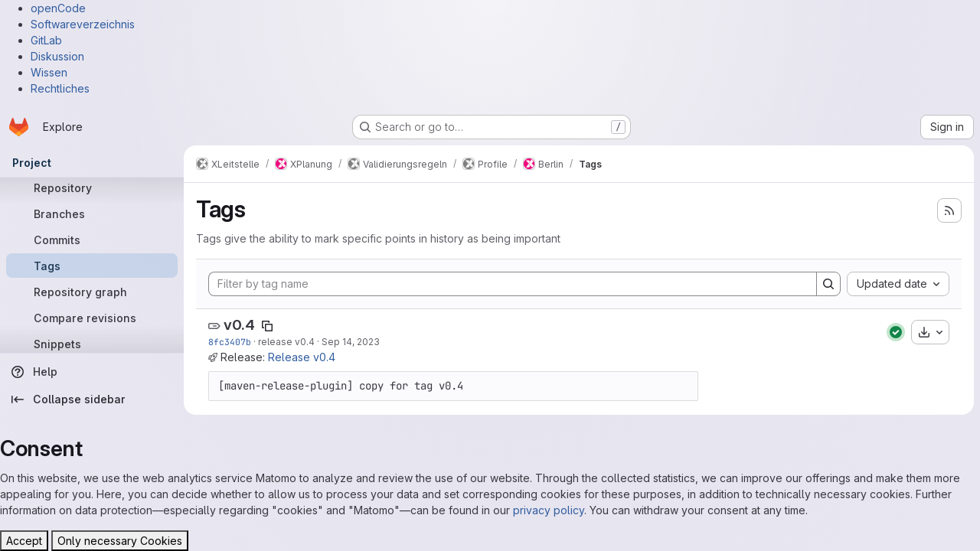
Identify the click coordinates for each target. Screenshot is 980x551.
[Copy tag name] (267, 326)
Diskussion (57, 56)
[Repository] (92, 187)
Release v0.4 (302, 357)
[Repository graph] (92, 292)
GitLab (46, 40)
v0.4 (239, 325)
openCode (58, 8)
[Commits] (92, 240)
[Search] (828, 284)
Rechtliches (60, 88)
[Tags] (92, 266)
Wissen (49, 72)
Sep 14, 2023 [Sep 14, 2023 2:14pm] (351, 342)
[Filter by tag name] (513, 284)
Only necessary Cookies (120, 541)
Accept (24, 541)
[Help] (92, 372)
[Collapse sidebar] (92, 399)
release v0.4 (286, 342)
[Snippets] (92, 344)
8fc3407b (230, 342)
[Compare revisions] (92, 318)
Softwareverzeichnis (83, 24)
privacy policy (549, 510)
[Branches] (92, 214)
